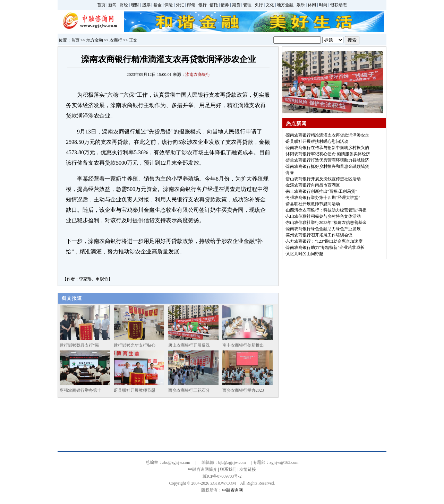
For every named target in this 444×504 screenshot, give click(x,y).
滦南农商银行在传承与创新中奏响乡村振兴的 (327, 148)
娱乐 (301, 5)
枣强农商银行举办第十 (80, 390)
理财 (135, 5)
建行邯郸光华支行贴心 (135, 345)
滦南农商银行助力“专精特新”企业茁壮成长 (325, 247)
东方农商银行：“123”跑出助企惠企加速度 (324, 241)
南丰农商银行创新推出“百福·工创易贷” (322, 191)
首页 (101, 5)
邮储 (191, 5)
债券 (225, 5)
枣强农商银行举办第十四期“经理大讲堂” (323, 198)
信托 (214, 5)
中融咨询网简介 (203, 469)
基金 (157, 5)
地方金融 (285, 5)
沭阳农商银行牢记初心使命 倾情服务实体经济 (328, 154)
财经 (124, 5)
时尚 (323, 5)
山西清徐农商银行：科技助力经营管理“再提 (326, 210)
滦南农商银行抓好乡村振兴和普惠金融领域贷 (327, 166)
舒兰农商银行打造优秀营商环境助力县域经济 (327, 160)
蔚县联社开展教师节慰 (135, 390)
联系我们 (228, 469)
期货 (236, 5)
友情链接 (248, 469)
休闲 (312, 5)
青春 (290, 173)
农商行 (116, 40)
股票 (146, 5)
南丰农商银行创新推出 (243, 345)
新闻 (112, 5)
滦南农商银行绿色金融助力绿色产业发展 (323, 229)
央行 (259, 5)
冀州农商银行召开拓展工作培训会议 (319, 235)
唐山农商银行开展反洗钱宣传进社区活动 (323, 179)
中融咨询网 (232, 490)
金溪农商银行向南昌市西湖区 (313, 185)
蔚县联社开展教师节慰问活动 (313, 204)
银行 (203, 5)
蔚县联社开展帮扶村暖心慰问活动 (317, 141)
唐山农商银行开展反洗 (189, 345)
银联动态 (339, 5)
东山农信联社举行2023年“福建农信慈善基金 (326, 223)
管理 (247, 5)
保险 (169, 5)
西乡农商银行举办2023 (243, 390)
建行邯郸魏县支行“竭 (79, 345)
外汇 (180, 5)
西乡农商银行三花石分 (189, 390)
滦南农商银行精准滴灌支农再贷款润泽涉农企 (327, 135)
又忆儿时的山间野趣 (305, 254)
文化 (270, 5)
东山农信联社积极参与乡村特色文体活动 (323, 216)
